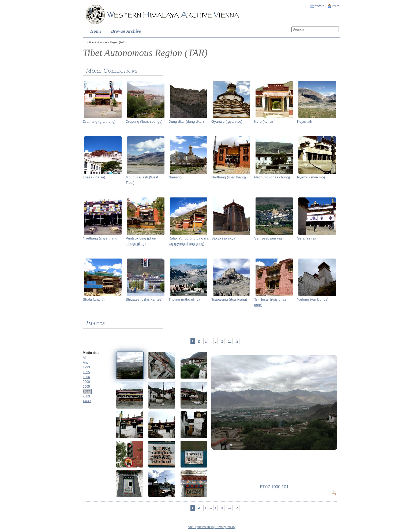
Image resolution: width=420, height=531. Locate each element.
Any (86, 362)
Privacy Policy (225, 527)
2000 (86, 382)
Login (335, 5)
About (192, 527)
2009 (86, 396)
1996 (86, 377)
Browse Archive (126, 31)
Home (96, 31)
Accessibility (206, 527)
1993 (86, 367)
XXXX (87, 401)
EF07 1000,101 (274, 487)
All (85, 358)
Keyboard (320, 5)
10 (230, 341)
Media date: (92, 353)
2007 (86, 391)
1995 (86, 372)
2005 (86, 387)
